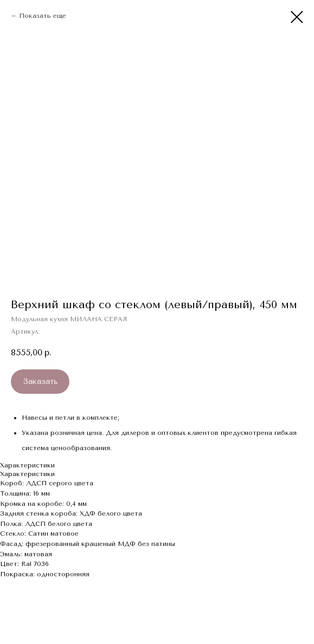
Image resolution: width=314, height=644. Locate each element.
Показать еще (43, 16)
